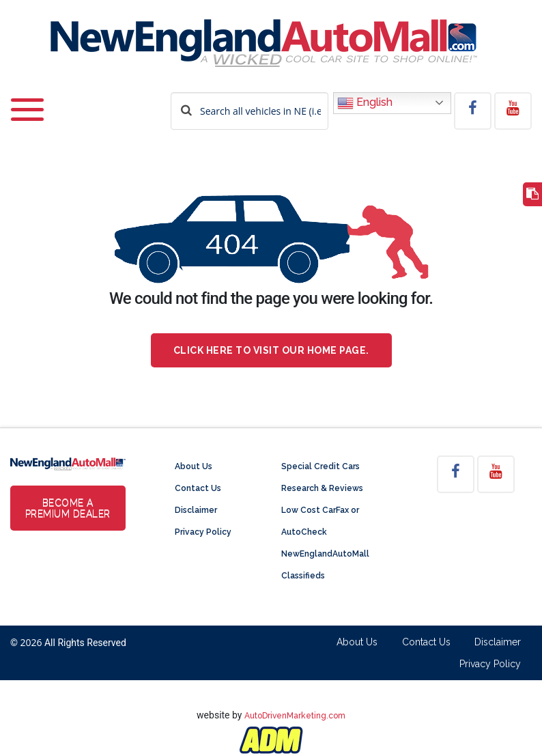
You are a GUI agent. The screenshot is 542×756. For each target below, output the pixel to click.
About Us (194, 466)
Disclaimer (196, 510)
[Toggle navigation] (27, 101)
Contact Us (198, 488)
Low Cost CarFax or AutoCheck (320, 521)
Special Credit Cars (320, 466)
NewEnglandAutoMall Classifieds (325, 565)
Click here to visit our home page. (271, 350)
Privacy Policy (203, 532)
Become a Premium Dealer (68, 508)
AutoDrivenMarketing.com (295, 716)
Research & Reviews (322, 488)
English (365, 103)
